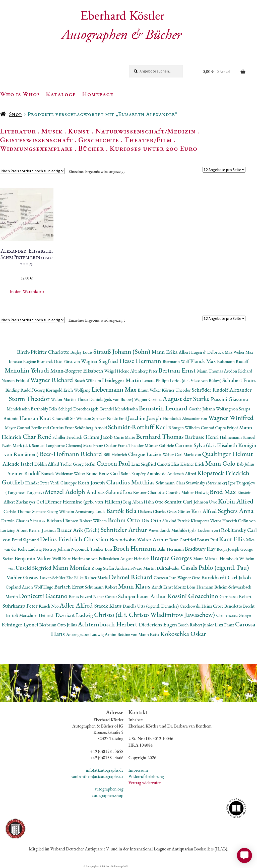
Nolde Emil (117, 418)
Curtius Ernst (62, 428)
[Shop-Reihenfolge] (32, 171)
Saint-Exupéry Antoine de (144, 474)
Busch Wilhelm (88, 380)
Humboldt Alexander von (185, 418)
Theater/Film (148, 140)
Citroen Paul (114, 463)
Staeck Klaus (108, 606)
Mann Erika (165, 352)
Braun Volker (150, 390)
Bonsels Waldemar (57, 474)
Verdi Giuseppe (64, 483)
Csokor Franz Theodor (124, 445)
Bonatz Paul (208, 540)
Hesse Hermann (141, 361)
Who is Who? (20, 94)
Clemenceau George (234, 615)
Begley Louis (82, 352)
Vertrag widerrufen (145, 783)
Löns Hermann (201, 587)
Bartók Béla (122, 511)
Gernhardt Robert (236, 596)
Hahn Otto (154, 502)
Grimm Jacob (99, 437)
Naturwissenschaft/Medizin (145, 131)
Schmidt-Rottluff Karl (138, 427)
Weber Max (243, 352)
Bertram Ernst (178, 370)
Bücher (91, 148)
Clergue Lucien (145, 454)
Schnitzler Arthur (124, 529)
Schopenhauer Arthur (142, 596)
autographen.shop (108, 795)
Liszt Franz (225, 625)
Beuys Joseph (229, 549)
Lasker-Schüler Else (57, 578)
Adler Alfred (77, 605)
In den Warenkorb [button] (27, 291)
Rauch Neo (49, 606)
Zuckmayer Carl (31, 502)
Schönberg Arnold (91, 428)
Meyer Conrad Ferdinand (27, 428)
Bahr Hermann (171, 549)
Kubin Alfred (236, 501)
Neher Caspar (106, 596)
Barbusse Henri (202, 437)
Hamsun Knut (36, 418)
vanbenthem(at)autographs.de (97, 776)
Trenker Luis (102, 549)
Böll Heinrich (116, 454)
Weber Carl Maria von (182, 454)
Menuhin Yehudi (28, 370)
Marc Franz (93, 445)
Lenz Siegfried (144, 464)
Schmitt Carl (179, 502)
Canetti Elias (169, 464)
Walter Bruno (86, 474)
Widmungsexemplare (36, 148)
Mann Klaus (135, 586)
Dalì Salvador (169, 568)
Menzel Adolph (66, 492)
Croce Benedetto (228, 606)
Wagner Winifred (231, 418)
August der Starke (187, 399)
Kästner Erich (193, 464)
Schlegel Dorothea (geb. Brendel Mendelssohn (99, 409)
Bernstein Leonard (164, 408)
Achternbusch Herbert (108, 624)
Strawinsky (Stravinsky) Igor (211, 483)
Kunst (79, 131)
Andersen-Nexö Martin (136, 568)
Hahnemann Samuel (238, 437)
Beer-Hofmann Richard (72, 454)
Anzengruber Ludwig (85, 634)
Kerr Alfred (205, 511)
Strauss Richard (48, 520)
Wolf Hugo (44, 587)
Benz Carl (110, 473)
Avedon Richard (238, 371)
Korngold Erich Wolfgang (69, 390)
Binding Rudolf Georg (26, 390)
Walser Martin (64, 399)
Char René (38, 436)
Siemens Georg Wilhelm (54, 511)
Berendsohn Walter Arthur (139, 539)
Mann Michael (206, 559)
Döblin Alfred (47, 464)
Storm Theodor (30, 399)
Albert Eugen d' (193, 352)
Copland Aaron (20, 587)
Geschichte (99, 140)
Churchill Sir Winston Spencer (79, 418)
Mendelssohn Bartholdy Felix (33, 409)
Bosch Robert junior (197, 625)
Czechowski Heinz (196, 606)
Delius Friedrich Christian (75, 539)
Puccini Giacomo (230, 399)
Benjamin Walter (33, 558)
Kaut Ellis (232, 539)
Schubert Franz (239, 380)
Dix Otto (152, 520)
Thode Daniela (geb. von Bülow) (106, 399)
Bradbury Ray (201, 549)
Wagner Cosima (148, 399)
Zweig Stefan (103, 568)
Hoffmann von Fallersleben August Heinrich (111, 559)
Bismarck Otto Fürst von (59, 361)
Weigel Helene (117, 371)
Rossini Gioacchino (193, 596)
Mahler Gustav (23, 577)
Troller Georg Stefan (78, 464)
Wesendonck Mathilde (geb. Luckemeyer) (185, 530)
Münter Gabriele (160, 445)
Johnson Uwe (206, 502)
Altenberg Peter (144, 371)
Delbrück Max (220, 352)
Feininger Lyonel (21, 625)
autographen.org (109, 789)
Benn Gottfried (183, 540)
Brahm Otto (124, 520)
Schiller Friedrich (68, 437)
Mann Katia (149, 634)
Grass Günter (179, 511)
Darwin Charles (16, 521)
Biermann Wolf (176, 361)
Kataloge (61, 94)
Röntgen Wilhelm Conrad (192, 428)
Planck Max (204, 361)
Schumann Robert (101, 587)
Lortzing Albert (15, 530)
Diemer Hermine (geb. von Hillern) (84, 502)
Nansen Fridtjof (16, 380)
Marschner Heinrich (37, 615)
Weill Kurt (62, 559)
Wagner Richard (52, 380)
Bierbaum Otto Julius (58, 625)
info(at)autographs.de (105, 770)
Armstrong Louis (91, 511)
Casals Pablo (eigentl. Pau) (215, 567)
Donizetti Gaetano (44, 596)
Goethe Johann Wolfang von (214, 409)
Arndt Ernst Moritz (169, 587)
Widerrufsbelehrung (146, 776)
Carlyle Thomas (18, 511)
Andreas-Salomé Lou (110, 492)
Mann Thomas (210, 371)
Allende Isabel (18, 464)
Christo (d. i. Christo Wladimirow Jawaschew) (155, 614)
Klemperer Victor (207, 521)
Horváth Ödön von (239, 521)
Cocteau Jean (166, 578)
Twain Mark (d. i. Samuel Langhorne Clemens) (42, 445)
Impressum (138, 770)
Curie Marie (125, 437)
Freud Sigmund (26, 540)
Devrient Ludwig (75, 615)
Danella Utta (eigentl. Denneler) (151, 606)
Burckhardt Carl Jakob (226, 577)
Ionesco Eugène (23, 361)
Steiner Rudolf (24, 473)
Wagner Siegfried (100, 361)
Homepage (98, 94)
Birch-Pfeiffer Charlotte (44, 352)
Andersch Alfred (182, 474)
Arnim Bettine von (121, 634)
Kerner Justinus (43, 530)
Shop (15, 114)
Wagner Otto (189, 578)
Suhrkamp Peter (20, 606)
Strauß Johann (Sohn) (122, 351)
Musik (52, 131)
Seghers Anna (236, 511)
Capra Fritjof (227, 428)
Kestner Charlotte (149, 492)
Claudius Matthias (131, 482)
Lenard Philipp (156, 380)
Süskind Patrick (177, 521)
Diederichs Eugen (158, 625)
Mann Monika (72, 567)
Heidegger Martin (122, 380)
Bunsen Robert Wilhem (86, 521)
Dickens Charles (152, 511)
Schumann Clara (171, 483)
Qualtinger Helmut (227, 454)
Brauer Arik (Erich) (79, 530)
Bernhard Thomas (160, 436)
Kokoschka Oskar (183, 634)
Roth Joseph (92, 483)
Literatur (18, 131)
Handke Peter (38, 483)
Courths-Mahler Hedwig (187, 492)
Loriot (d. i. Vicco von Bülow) (196, 380)
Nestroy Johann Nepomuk (66, 549)
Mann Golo (221, 463)
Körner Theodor (177, 390)
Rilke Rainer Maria (91, 578)
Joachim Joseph (145, 418)
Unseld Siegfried (34, 568)
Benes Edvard (81, 596)
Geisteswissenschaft (36, 140)
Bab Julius (246, 464)
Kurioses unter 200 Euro (154, 148)
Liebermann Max (115, 389)
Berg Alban (134, 502)
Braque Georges (172, 558)
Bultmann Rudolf (233, 361)
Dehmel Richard (131, 577)
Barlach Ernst (70, 587)
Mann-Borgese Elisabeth (77, 371)
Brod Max (223, 492)
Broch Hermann (135, 548)
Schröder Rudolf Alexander (222, 390)
